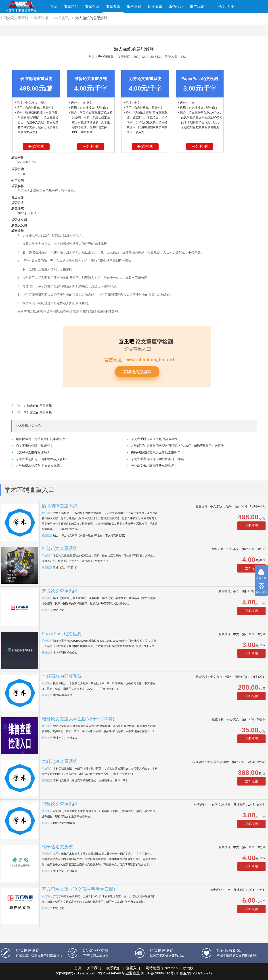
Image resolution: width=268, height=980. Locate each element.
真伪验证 (176, 7)
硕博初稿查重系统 (60, 506)
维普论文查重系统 (60, 548)
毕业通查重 (106, 57)
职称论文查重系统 (60, 804)
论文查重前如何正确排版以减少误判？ (42, 459)
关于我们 (94, 968)
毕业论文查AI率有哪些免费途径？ (154, 466)
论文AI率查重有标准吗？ (33, 452)
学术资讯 (62, 18)
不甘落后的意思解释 (38, 413)
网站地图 (153, 968)
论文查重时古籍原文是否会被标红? (155, 439)
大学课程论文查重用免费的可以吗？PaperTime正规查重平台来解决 (177, 446)
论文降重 (155, 7)
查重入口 (133, 968)
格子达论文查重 (57, 847)
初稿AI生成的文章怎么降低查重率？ (156, 452)
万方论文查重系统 (60, 591)
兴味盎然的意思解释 (38, 406)
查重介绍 (92, 7)
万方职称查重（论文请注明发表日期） (80, 889)
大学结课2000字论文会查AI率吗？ (39, 466)
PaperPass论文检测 (62, 634)
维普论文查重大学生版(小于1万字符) (78, 719)
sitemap (171, 968)
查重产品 (71, 7)
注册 (231, 7)
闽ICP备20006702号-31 (160, 973)
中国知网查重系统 (14, 18)
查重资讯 (113, 7)
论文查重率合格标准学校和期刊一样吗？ (159, 459)
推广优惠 (197, 7)
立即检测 (251, 526)
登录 (221, 7)
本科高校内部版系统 (62, 676)
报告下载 (134, 7)
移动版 (188, 968)
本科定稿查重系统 (60, 761)
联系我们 (113, 968)
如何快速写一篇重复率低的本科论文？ (42, 439)
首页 (54, 7)
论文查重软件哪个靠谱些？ (34, 446)
